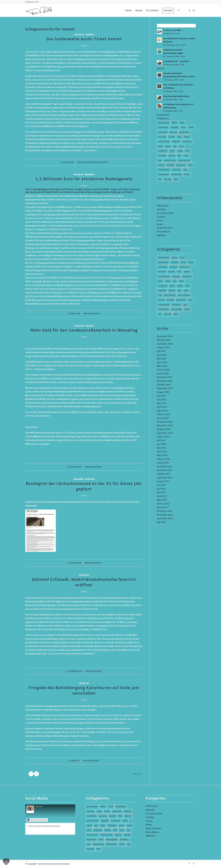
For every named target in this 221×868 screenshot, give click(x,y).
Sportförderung (163, 175)
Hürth (179, 137)
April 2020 (162, 363)
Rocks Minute (181, 165)
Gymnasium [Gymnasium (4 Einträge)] (162, 272)
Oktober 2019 (164, 385)
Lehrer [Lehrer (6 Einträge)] (187, 286)
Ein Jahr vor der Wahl (172, 30)
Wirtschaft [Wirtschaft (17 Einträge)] (168, 314)
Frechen (191, 127)
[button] (6, 862)
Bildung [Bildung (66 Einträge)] (174, 258)
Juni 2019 (162, 400)
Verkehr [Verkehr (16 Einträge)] (187, 309)
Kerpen (168, 146)
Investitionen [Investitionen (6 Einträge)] (187, 277)
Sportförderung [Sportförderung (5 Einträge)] (163, 309)
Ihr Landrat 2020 (165, 213)
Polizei (186, 156)
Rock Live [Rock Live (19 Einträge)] (161, 300)
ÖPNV (176, 179)
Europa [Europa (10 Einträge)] (183, 262)
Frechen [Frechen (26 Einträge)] (191, 262)
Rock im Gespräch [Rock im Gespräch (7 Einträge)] (184, 295)
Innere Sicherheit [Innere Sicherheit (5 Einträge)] (164, 277)
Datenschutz (64, 864)
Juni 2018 (162, 444)
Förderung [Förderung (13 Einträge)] (173, 267)
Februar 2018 (163, 459)
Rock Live (161, 165)
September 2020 (165, 344)
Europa (183, 127)
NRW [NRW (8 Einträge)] (179, 291)
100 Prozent (163, 206)
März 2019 (162, 411)
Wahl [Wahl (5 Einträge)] (160, 314)
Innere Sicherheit (164, 142)
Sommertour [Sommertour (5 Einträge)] (176, 305)
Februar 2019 (163, 415)
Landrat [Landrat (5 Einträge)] (172, 286)
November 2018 (165, 426)
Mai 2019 (161, 403)
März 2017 (162, 500)
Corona (182, 123)
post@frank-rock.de (32, 2)
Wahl (160, 179)
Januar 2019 (163, 418)
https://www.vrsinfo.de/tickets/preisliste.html (68, 108)
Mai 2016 (161, 522)
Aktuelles (79, 35)
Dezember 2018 (165, 422)
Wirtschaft (168, 179)
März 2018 (162, 455)
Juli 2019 (161, 396)
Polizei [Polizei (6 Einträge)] (186, 291)
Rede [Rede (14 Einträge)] (160, 295)
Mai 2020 (161, 359)
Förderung (173, 132)
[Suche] (179, 11)
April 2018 (162, 452)
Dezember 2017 (165, 467)
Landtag (89, 35)
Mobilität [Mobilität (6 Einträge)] (172, 291)
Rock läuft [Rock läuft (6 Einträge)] (170, 300)
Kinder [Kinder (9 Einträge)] (181, 281)
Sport (185, 170)
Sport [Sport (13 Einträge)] (185, 305)
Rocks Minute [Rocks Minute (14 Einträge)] (181, 300)
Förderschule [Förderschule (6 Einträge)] (163, 267)
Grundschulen (184, 132)
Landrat (172, 151)
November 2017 (165, 470)
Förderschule (163, 132)
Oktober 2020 (164, 340)
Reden (160, 224)
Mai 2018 (161, 448)
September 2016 (165, 519)
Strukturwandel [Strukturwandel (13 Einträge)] (176, 309)
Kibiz (175, 146)
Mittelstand (162, 156)
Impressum (53, 864)
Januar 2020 (163, 374)
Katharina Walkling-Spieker (95, 162)
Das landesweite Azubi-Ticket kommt (84, 39)
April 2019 (162, 407)
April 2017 (162, 496)
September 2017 (165, 478)
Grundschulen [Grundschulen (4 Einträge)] (184, 267)
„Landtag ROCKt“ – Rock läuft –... (177, 62)
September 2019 (165, 388)
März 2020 (162, 366)
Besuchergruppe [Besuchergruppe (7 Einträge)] (164, 258)
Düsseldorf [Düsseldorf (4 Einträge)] (175, 262)
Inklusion (187, 137)
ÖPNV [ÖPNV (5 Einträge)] (176, 314)
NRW (179, 156)
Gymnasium (162, 137)
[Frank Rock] (39, 11)
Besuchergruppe (164, 123)
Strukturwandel (176, 175)
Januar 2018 (163, 463)
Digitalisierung (163, 127)
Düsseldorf (175, 127)
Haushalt (172, 137)
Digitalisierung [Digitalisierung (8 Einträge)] (163, 262)
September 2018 (165, 433)
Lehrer (187, 151)
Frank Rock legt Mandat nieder (176, 96)
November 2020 (165, 336)
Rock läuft (170, 165)
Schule (190, 165)
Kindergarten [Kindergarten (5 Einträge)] (163, 286)
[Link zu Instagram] (194, 10)
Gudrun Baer (94, 314)
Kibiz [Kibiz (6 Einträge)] (175, 281)
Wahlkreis (89, 175)
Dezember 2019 (165, 377)
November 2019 (165, 381)
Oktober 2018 (164, 429)
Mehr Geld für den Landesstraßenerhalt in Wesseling (84, 330)
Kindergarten (163, 151)
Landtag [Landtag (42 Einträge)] (180, 286)
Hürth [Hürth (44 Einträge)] (179, 272)
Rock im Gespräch (184, 160)
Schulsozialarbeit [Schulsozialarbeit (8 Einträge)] (164, 305)
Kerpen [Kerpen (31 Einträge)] (168, 281)
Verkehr (187, 175)
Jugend (160, 146)
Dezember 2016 (165, 511)
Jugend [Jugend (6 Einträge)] (160, 281)
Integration (176, 142)
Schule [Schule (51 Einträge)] (190, 300)
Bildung (174, 123)
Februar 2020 (163, 370)
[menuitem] (128, 11)
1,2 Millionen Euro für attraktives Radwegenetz (84, 179)
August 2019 (163, 392)
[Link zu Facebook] (189, 10)
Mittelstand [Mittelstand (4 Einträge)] (162, 291)
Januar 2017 (163, 508)
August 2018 (163, 437)
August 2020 (163, 348)
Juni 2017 (162, 489)
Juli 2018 (161, 441)
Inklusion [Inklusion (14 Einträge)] (187, 272)
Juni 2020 (162, 355)
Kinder (181, 146)
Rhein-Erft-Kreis (170, 160)
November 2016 (165, 515)
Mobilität (172, 156)
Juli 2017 (161, 485)
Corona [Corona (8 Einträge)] (182, 258)
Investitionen (187, 142)
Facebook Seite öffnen (37, 820)
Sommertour (176, 170)
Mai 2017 (161, 493)
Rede (160, 160)
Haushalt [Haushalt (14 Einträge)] (172, 272)
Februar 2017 (163, 504)
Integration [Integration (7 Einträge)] (176, 277)
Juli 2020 (161, 351)
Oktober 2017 (164, 474)
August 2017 (163, 481)
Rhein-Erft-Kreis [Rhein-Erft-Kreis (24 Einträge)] (170, 295)
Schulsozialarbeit (164, 170)
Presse (160, 221)
